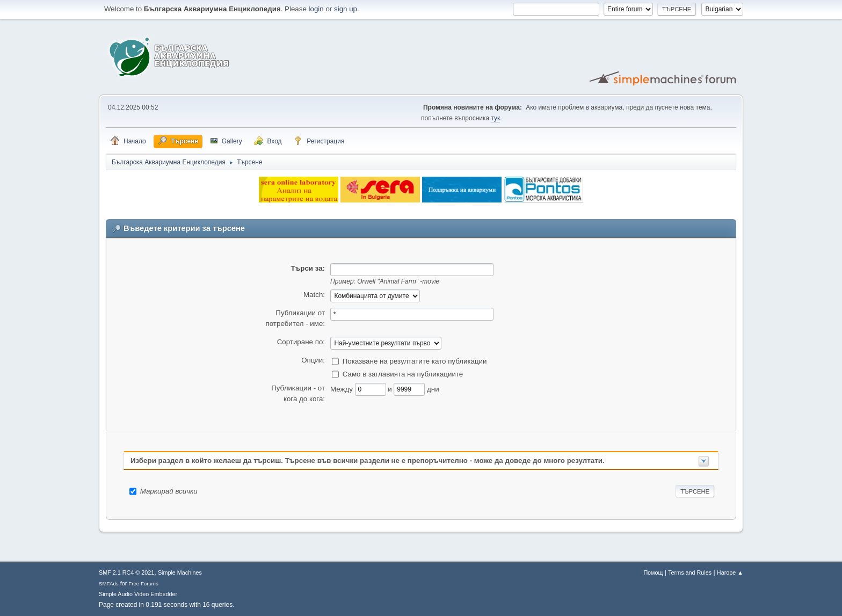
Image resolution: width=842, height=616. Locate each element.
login (316, 9)
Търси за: (308, 268)
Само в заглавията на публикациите (403, 374)
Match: (314, 295)
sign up (346, 9)
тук (495, 118)
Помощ (653, 572)
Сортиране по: (301, 342)
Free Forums (143, 584)
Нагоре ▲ (730, 572)
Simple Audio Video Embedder (138, 594)
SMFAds (109, 584)
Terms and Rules (690, 572)
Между (343, 389)
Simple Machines (180, 572)
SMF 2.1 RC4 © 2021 (126, 572)
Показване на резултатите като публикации (415, 361)
